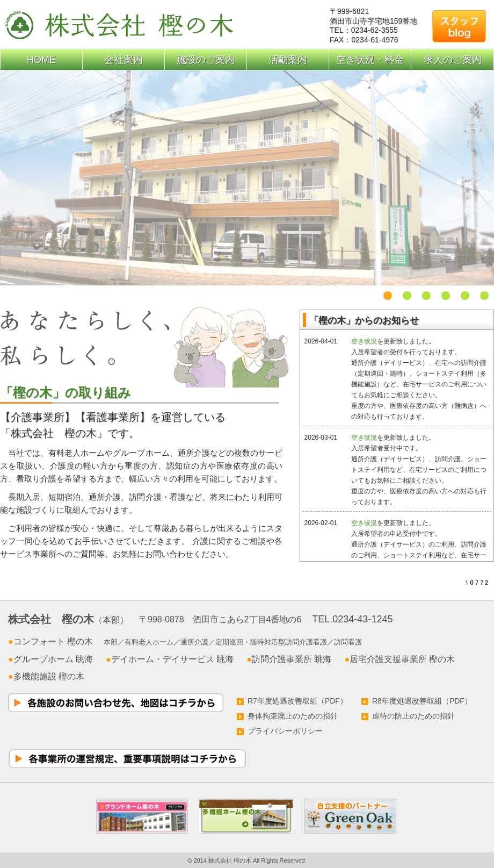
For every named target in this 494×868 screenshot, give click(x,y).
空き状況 (364, 341)
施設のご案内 (206, 60)
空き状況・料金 (370, 60)
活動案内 (288, 60)
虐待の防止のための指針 (408, 716)
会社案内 (123, 60)
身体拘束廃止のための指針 (287, 716)
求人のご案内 (453, 60)
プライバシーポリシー (280, 731)
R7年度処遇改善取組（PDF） (292, 701)
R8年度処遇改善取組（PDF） (417, 701)
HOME (41, 60)
